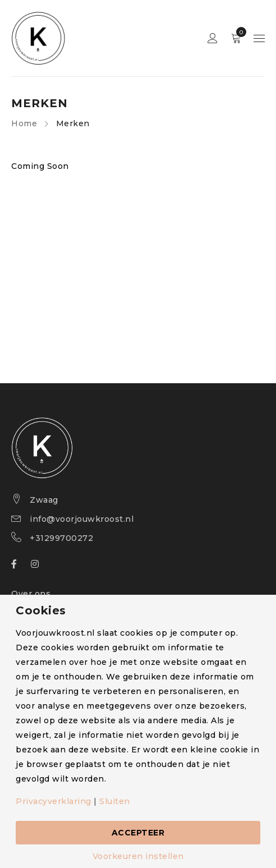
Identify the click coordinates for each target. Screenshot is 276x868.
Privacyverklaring (54, 801)
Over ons (31, 594)
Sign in (213, 38)
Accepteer (138, 833)
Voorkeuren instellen (138, 856)
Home (24, 123)
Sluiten (115, 801)
